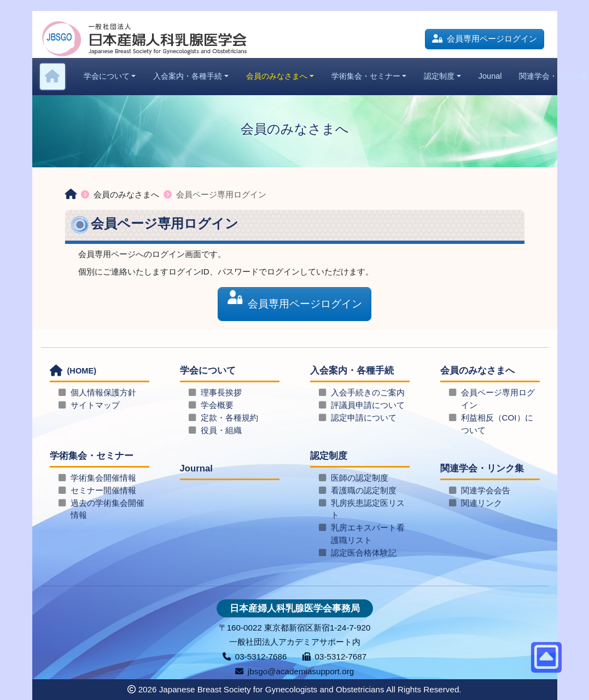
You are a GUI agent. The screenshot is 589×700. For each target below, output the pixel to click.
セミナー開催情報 (103, 490)
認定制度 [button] (439, 76)
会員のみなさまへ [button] (277, 76)
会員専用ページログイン (485, 39)
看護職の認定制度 (364, 490)
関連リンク (482, 503)
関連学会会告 (486, 490)
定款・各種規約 (229, 418)
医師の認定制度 (360, 478)
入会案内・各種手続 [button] (188, 76)
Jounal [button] (490, 76)
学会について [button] (107, 76)
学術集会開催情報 (103, 478)
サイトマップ (95, 405)
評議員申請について (368, 405)
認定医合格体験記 (364, 553)
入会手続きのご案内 (368, 392)
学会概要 (217, 405)
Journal (196, 468)
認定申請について (364, 418)
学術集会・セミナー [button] (366, 76)
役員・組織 (221, 430)
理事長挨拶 (221, 392)
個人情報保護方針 (103, 392)
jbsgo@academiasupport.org (294, 671)
